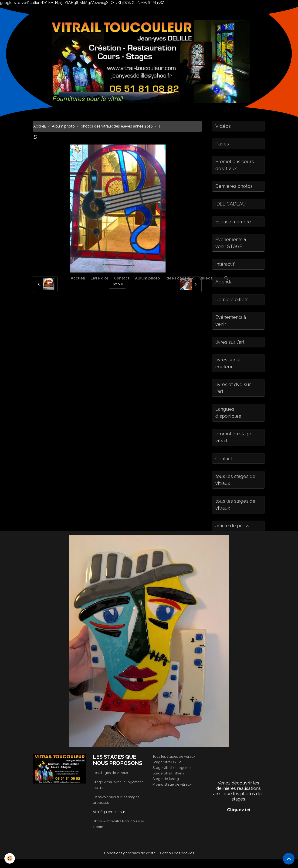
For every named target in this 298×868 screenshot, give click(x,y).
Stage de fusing (166, 787)
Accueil (78, 278)
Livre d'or (100, 278)
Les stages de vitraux (111, 781)
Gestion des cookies (178, 861)
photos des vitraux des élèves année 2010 (117, 126)
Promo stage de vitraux (173, 793)
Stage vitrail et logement (174, 776)
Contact (122, 278)
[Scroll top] (289, 859)
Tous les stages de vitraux (175, 765)
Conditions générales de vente (129, 861)
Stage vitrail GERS (168, 770)
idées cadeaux (180, 278)
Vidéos (206, 278)
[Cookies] (10, 858)
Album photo (147, 278)
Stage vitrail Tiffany (169, 782)
